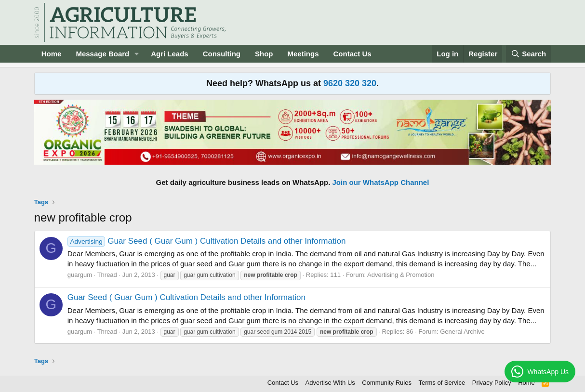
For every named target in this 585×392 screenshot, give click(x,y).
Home (52, 54)
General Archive (462, 332)
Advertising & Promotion (401, 275)
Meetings (303, 54)
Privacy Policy (492, 383)
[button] (137, 54)
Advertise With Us (330, 383)
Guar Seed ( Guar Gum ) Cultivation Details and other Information (207, 241)
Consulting (222, 54)
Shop (264, 54)
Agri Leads (170, 54)
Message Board (102, 54)
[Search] (529, 54)
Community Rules (387, 383)
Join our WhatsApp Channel (381, 182)
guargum (80, 275)
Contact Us (352, 54)
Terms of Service (442, 383)
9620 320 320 (350, 83)
